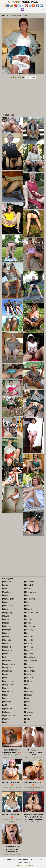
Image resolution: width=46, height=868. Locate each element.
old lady (29, 630)
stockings (29, 691)
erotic (5, 688)
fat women (7, 691)
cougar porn (8, 664)
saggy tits (29, 671)
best (5, 609)
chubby (6, 654)
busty (5, 643)
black (5, 623)
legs (27, 606)
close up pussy (9, 661)
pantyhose (30, 657)
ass (4, 589)
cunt (5, 674)
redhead (29, 667)
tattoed (28, 695)
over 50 (28, 643)
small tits (29, 685)
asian (5, 585)
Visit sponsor (30, 77)
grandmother (9, 716)
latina (28, 602)
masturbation (31, 613)
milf (27, 616)
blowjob (6, 630)
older (27, 633)
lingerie (28, 609)
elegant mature (10, 685)
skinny (28, 681)
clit (4, 657)
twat (27, 702)
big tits (6, 616)
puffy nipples (31, 661)
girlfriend (7, 709)
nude (27, 623)
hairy (5, 722)
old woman (30, 626)
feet (5, 695)
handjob (29, 585)
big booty (7, 613)
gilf (4, 705)
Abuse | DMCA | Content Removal (17, 859)
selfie (27, 674)
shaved (28, 678)
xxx (27, 722)
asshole (6, 592)
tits (26, 698)
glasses (6, 712)
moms (28, 619)
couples (6, 667)
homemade (30, 592)
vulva (27, 716)
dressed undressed (11, 681)
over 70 (28, 650)
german (6, 702)
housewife (30, 599)
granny (6, 719)
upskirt (28, 705)
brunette (7, 640)
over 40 (28, 640)
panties (28, 654)
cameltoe (7, 650)
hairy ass (29, 582)
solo (27, 688)
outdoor (29, 637)
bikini (5, 619)
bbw (5, 595)
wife (27, 719)
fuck (5, 698)
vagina (28, 709)
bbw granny (8, 599)
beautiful (7, 606)
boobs (6, 633)
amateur (7, 582)
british (6, 637)
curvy (5, 678)
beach (6, 602)
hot (27, 595)
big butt (6, 647)
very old (29, 712)
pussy (28, 664)
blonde (6, 626)
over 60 (28, 647)
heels (28, 589)
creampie (7, 671)
